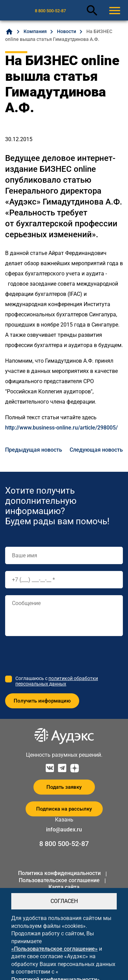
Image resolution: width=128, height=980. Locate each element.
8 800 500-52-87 (50, 11)
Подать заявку (64, 787)
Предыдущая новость (34, 450)
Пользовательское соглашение (59, 880)
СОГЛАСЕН (64, 901)
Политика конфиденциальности (59, 873)
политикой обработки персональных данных (57, 681)
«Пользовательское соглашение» (54, 949)
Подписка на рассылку (64, 809)
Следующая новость (96, 450)
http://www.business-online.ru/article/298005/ (61, 428)
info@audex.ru (64, 830)
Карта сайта (64, 887)
